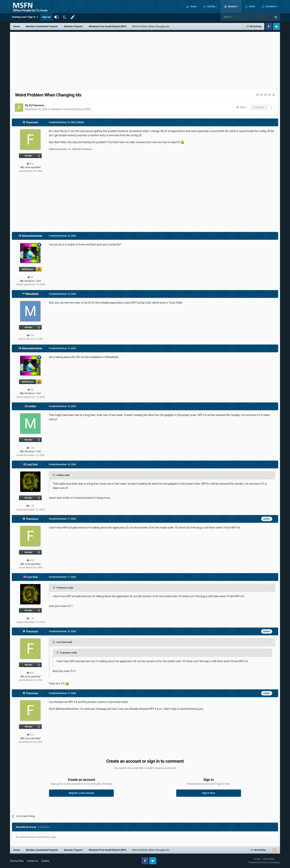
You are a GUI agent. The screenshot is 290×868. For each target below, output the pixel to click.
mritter (32, 406)
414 (30, 164)
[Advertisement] (145, 60)
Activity (211, 6)
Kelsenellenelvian (32, 236)
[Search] (238, 17)
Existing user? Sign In (25, 17)
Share (241, 107)
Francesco (38, 105)
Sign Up (46, 17)
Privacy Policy (17, 861)
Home (193, 6)
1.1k (30, 448)
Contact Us (32, 861)
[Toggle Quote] (54, 475)
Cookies (45, 861)
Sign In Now (209, 793)
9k (30, 277)
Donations (271, 6)
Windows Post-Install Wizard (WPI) (71, 109)
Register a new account (81, 793)
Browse (232, 6)
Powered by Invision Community (264, 862)
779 (30, 335)
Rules (252, 6)
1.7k (30, 506)
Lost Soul (32, 464)
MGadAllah (32, 294)
